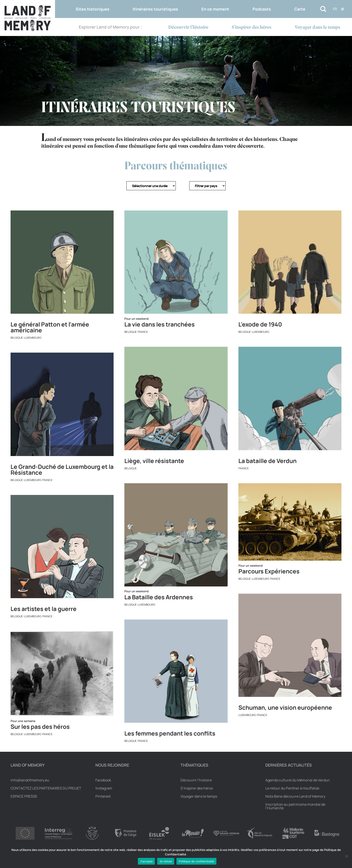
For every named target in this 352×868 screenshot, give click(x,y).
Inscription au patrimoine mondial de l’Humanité (295, 806)
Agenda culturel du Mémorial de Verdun (298, 780)
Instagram (104, 788)
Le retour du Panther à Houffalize (292, 788)
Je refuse (166, 861)
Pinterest (103, 796)
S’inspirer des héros (252, 28)
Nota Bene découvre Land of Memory (295, 796)
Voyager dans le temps (318, 28)
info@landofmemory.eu (30, 780)
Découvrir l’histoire (188, 28)
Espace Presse (24, 796)
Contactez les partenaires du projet (46, 788)
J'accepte (146, 861)
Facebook (103, 780)
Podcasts (262, 9)
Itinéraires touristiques (155, 9)
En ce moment (215, 9)
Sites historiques (92, 9)
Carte (300, 9)
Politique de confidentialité (196, 861)
